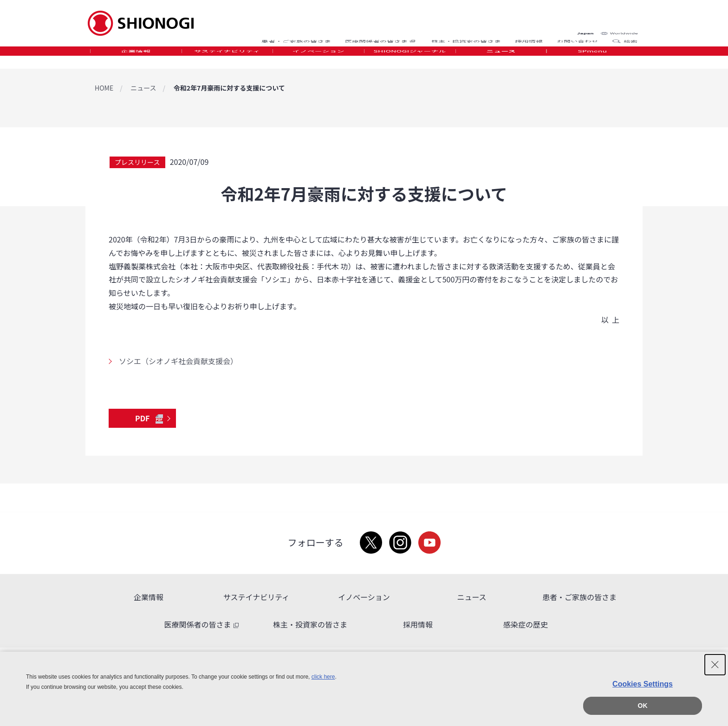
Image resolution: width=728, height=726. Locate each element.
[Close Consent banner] (715, 665)
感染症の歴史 (526, 624)
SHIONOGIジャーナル (409, 58)
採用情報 (529, 34)
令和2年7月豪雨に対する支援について (229, 88)
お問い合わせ (578, 34)
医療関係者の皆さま (381, 34)
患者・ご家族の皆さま (296, 34)
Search (619, 34)
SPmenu (592, 58)
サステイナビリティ (227, 58)
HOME (104, 88)
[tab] (136, 58)
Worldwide (624, 15)
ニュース (501, 58)
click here (323, 677)
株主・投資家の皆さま (466, 34)
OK (643, 706)
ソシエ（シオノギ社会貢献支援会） (178, 361)
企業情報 (136, 58)
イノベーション (318, 58)
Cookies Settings (643, 684)
